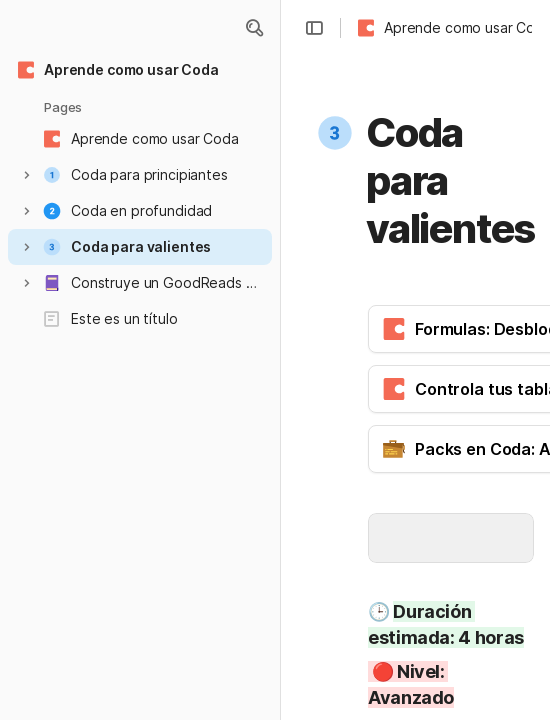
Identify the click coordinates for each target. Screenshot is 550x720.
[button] (254, 28)
